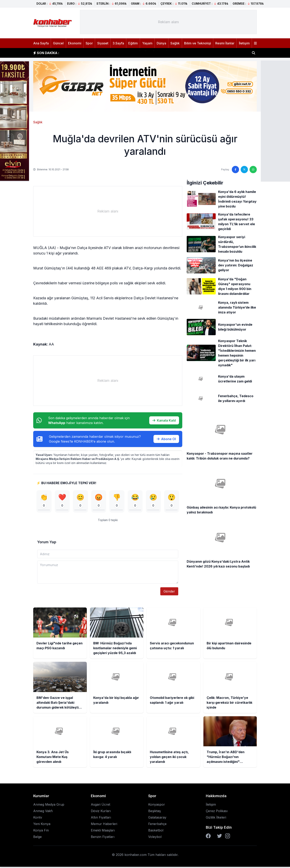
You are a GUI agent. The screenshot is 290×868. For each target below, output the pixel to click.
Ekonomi (75, 43)
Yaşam (147, 43)
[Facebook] (208, 837)
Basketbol (156, 831)
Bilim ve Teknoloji (198, 43)
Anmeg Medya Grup (49, 806)
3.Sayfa (118, 43)
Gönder (169, 593)
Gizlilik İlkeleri (216, 819)
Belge (37, 838)
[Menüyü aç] (255, 43)
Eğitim (133, 43)
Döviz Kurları (101, 812)
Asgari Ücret (100, 806)
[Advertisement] (168, 22)
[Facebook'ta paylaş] (235, 170)
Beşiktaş (154, 812)
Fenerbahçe (157, 825)
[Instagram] (228, 837)
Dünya (161, 43)
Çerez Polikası (217, 812)
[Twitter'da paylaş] (244, 170)
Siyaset (103, 43)
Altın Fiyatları (101, 819)
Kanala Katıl (164, 420)
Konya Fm (41, 831)
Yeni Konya (42, 825)
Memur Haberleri (104, 825)
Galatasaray (157, 819)
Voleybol (155, 838)
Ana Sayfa (41, 43)
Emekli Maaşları (103, 831)
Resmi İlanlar (225, 43)
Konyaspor (157, 806)
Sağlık (175, 43)
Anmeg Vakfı (43, 812)
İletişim (244, 43)
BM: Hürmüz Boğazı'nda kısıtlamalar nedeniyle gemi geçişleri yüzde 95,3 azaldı (128, 53)
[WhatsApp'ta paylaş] (253, 170)
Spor (89, 43)
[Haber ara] (254, 53)
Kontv (38, 819)
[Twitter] (220, 837)
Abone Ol (166, 439)
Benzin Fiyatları (103, 838)
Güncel (58, 43)
